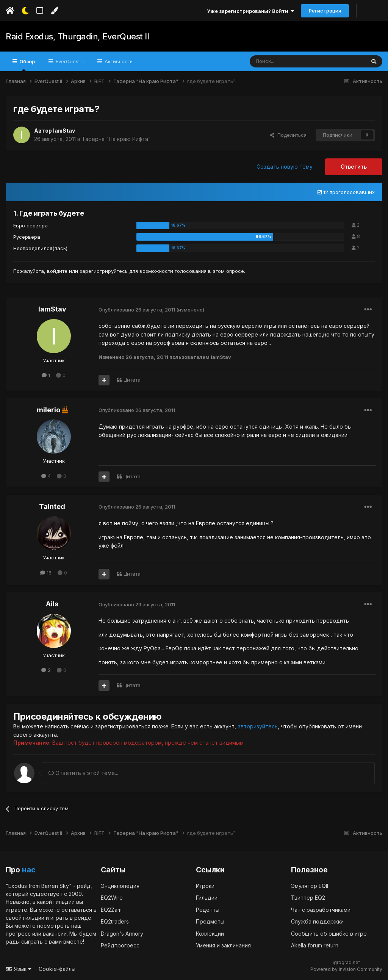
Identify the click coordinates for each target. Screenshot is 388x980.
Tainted (52, 506)
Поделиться (288, 135)
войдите (57, 271)
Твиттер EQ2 (308, 897)
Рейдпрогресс (120, 945)
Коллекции (210, 933)
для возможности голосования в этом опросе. (186, 271)
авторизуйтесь (258, 726)
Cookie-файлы (57, 968)
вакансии (55, 933)
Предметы (210, 921)
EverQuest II (69, 61)
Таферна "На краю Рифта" (116, 139)
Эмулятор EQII (310, 885)
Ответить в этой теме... (83, 773)
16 (46, 573)
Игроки (205, 885)
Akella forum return (315, 945)
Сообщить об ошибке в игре (329, 933)
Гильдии (207, 897)
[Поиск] (290, 61)
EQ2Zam (111, 909)
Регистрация (325, 11)
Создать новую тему (285, 167)
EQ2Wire (112, 897)
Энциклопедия (120, 885)
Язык (19, 968)
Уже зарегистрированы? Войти (250, 11)
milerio (48, 410)
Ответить (354, 167)
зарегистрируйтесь (104, 271)
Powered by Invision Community (346, 969)
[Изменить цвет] (54, 11)
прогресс (18, 933)
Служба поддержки (317, 921)
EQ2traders (115, 921)
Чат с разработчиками (321, 909)
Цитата (132, 380)
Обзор (27, 65)
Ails (52, 604)
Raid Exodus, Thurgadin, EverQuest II (77, 36)
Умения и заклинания (223, 945)
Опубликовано (137, 310)
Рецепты (208, 909)
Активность (118, 61)
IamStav (64, 131)
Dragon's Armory (122, 933)
